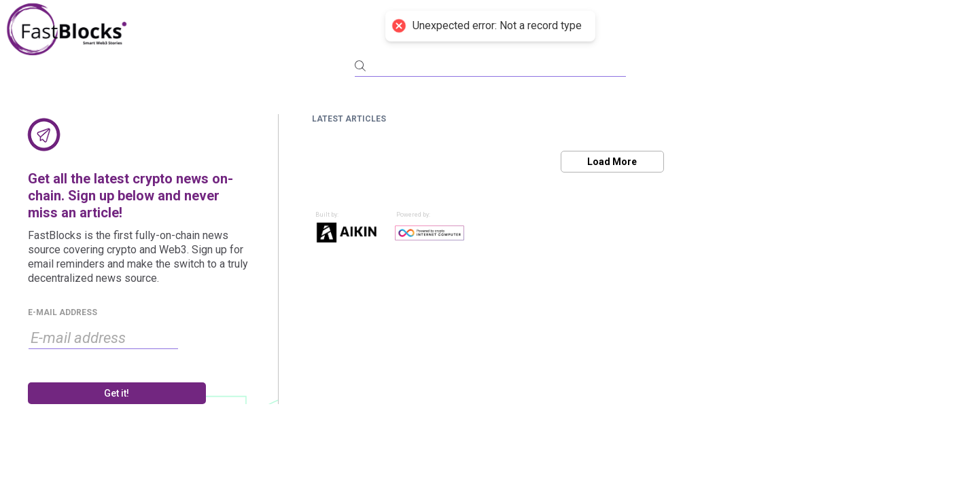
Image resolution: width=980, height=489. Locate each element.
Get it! (117, 393)
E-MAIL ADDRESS (63, 312)
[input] (103, 338)
